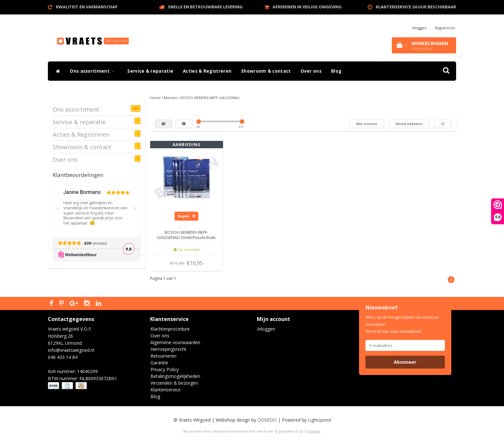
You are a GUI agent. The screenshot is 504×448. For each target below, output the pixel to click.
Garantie (159, 363)
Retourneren (163, 356)
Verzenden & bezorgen (174, 383)
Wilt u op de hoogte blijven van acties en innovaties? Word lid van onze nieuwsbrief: (402, 324)
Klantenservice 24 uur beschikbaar (416, 7)
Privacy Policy (165, 369)
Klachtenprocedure (170, 329)
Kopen (186, 216)
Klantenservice (166, 390)
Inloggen (419, 28)
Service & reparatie (150, 71)
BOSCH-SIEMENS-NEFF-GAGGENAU (210, 98)
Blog (336, 71)
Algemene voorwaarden (175, 342)
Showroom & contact (266, 71)
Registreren (445, 28)
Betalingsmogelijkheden (175, 376)
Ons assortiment (94, 71)
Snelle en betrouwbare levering (205, 7)
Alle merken (367, 124)
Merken (171, 98)
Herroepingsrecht (168, 349)
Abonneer (405, 362)
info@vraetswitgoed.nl (71, 350)
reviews (313, 431)
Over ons (311, 71)
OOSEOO (267, 420)
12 (443, 124)
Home (155, 98)
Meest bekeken (409, 124)
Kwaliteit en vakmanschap (87, 7)
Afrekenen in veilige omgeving (307, 7)
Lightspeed (319, 420)
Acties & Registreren (207, 71)
